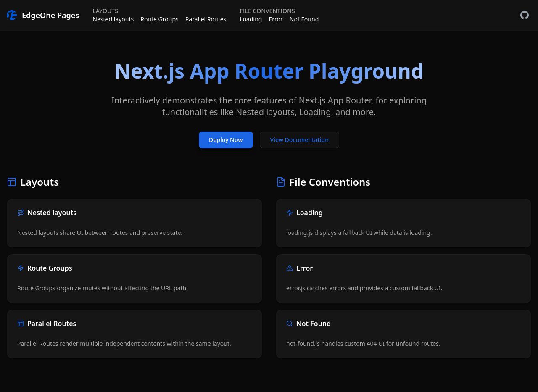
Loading (251, 19)
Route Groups (160, 19)
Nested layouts (113, 19)
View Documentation (299, 140)
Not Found (304, 19)
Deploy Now (226, 140)
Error (276, 19)
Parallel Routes (206, 19)
